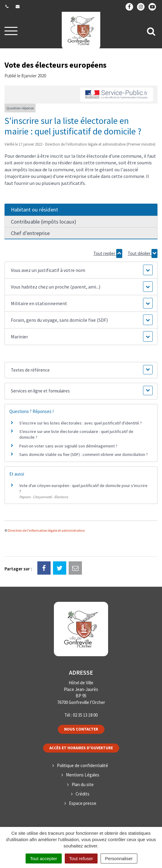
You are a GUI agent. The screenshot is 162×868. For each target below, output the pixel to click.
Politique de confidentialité (83, 765)
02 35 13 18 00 (85, 715)
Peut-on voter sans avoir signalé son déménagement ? (68, 446)
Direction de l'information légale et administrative (46, 530)
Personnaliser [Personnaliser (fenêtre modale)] (119, 858)
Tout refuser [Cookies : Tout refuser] (81, 858)
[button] (81, 270)
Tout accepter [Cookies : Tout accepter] (44, 858)
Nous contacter (81, 729)
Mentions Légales (83, 775)
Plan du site (83, 784)
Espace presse (83, 803)
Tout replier (108, 253)
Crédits (83, 794)
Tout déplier (143, 253)
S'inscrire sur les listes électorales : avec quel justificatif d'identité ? (81, 423)
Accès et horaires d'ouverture (81, 748)
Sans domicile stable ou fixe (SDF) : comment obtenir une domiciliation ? (84, 454)
